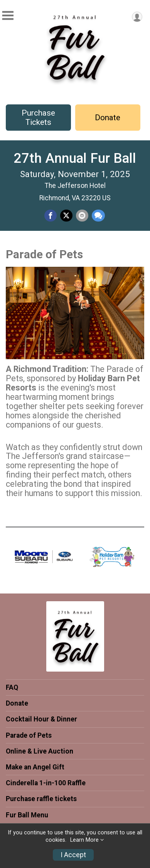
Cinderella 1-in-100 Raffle (46, 783)
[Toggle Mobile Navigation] (8, 16)
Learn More (84, 840)
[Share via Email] (82, 216)
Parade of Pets (29, 735)
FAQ (12, 687)
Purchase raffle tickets (41, 799)
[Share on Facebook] (51, 216)
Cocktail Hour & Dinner (41, 719)
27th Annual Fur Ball (75, 158)
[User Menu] (137, 17)
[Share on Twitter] (66, 216)
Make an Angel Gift (35, 767)
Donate (108, 118)
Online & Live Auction (40, 751)
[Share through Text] (98, 216)
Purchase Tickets (38, 118)
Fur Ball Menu (27, 815)
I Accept (73, 855)
